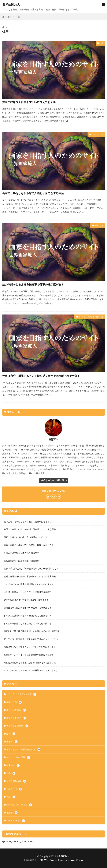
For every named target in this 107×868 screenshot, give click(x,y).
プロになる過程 (10, 9)
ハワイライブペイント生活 (21, 694)
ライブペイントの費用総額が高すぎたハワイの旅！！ (29, 584)
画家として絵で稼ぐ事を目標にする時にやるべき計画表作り (32, 631)
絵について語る (16, 710)
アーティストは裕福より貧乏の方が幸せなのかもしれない (31, 639)
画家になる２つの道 (68, 9)
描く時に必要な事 (17, 726)
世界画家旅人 (11, 4)
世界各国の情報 (16, 781)
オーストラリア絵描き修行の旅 (91, 317)
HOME (8, 17)
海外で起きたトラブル (19, 805)
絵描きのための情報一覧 (53, 480)
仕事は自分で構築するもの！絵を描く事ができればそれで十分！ (41, 376)
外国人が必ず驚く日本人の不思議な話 (21, 553)
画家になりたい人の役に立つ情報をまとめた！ (26, 537)
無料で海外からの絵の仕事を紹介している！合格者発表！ (31, 576)
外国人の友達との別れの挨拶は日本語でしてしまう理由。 (31, 529)
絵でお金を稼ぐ (16, 718)
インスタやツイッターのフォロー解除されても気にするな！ (32, 670)
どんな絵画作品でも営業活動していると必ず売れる (28, 623)
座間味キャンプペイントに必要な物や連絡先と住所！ (29, 655)
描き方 (12, 742)
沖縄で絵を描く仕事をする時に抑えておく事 (29, 102)
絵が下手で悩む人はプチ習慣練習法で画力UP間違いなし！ (31, 568)
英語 (11, 797)
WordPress (77, 860)
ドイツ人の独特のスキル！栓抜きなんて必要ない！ (28, 616)
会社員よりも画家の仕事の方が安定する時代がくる (28, 608)
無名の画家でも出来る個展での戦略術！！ (23, 561)
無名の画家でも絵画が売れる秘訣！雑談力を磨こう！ (29, 545)
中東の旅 (13, 765)
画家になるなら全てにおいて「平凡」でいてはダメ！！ (30, 647)
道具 (11, 734)
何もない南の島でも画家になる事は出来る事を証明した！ (31, 663)
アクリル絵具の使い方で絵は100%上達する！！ (26, 600)
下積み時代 (14, 789)
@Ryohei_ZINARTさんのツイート (18, 841)
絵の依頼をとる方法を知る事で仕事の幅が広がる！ (33, 284)
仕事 (18, 17)
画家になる (99, 226)
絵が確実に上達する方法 (31, 9)
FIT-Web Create (49, 860)
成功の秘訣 (51, 9)
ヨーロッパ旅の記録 (18, 758)
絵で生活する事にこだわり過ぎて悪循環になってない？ (30, 522)
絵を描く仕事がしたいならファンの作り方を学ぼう (28, 592)
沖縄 (102, 43)
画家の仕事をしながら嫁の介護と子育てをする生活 (33, 193)
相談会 (12, 813)
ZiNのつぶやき (97, 134)
